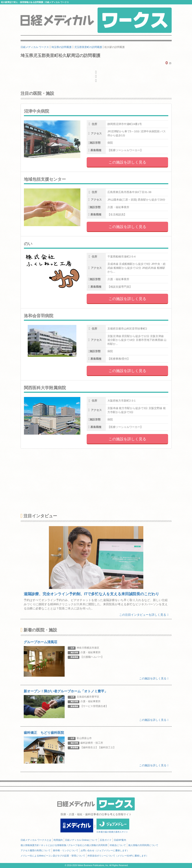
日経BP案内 (120, 840)
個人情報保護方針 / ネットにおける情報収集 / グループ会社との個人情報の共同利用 (64, 845)
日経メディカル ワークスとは (36, 840)
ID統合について (118, 845)
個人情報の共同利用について (143, 845)
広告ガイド (106, 840)
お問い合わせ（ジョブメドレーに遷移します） (105, 850)
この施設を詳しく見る (127, 162)
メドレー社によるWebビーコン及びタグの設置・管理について (53, 856)
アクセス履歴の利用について (36, 850)
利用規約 (58, 840)
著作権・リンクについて (66, 850)
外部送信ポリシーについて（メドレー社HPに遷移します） (118, 856)
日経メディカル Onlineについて (81, 840)
